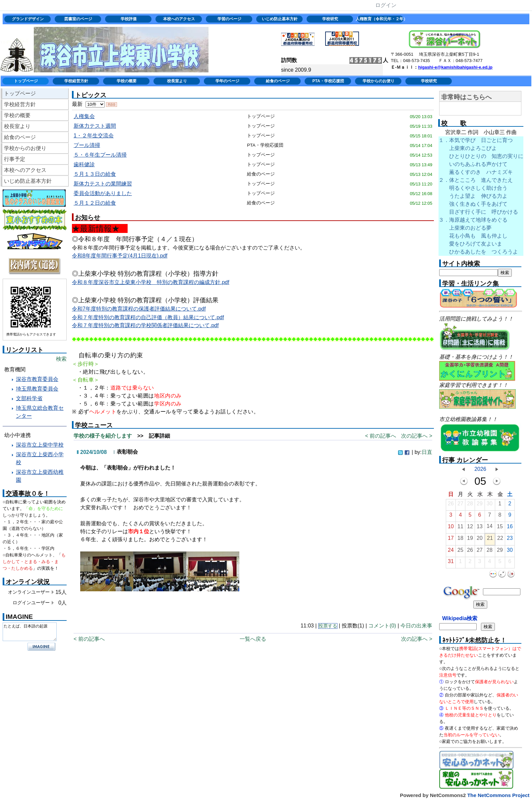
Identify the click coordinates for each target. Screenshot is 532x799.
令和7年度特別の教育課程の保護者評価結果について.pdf (139, 309)
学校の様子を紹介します (103, 436)
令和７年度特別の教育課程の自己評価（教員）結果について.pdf (148, 317)
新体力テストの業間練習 (103, 184)
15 (500, 528)
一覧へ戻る (253, 639)
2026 (480, 469)
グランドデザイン (28, 19)
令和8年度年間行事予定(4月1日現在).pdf (120, 256)
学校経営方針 (76, 81)
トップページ (26, 81)
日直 (427, 452)
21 (490, 540)
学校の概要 (127, 81)
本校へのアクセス (179, 19)
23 (510, 540)
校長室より (177, 81)
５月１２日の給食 (95, 203)
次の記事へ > (417, 436)
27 (460, 505)
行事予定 (15, 159)
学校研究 (330, 19)
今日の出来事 (416, 626)
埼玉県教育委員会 (37, 389)
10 (451, 528)
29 (480, 505)
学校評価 (129, 19)
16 (510, 528)
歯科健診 (84, 164)
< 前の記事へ (381, 436)
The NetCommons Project (499, 795)
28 (470, 505)
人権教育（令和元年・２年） (381, 19)
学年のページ (227, 81)
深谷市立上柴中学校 (40, 445)
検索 (61, 359)
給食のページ (278, 81)
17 (451, 540)
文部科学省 (29, 398)
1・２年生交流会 (94, 136)
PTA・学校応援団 (328, 81)
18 (460, 540)
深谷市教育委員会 (37, 379)
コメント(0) (382, 626)
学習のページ (229, 19)
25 (460, 552)
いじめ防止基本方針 (280, 19)
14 (490, 528)
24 (451, 552)
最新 (88, 104)
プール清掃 (87, 145)
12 (470, 528)
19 (470, 540)
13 (480, 528)
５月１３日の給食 (95, 174)
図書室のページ (78, 19)
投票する (328, 626)
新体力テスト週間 (95, 126)
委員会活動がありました (103, 193)
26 (451, 505)
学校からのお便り (379, 81)
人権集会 (84, 116)
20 (480, 540)
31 (451, 563)
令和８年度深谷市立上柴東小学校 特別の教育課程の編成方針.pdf (151, 282)
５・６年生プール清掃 (100, 155)
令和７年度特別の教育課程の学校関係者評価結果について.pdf (145, 325)
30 (490, 505)
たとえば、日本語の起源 (30, 632)
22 (500, 540)
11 (460, 528)
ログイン (386, 5)
